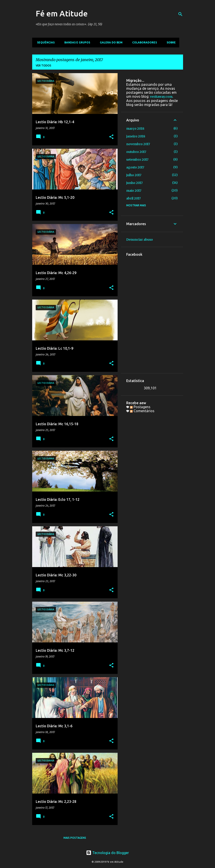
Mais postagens (75, 838)
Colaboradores (143, 42)
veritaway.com (161, 97)
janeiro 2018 (136, 136)
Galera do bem (110, 42)
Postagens (140, 407)
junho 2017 (134, 183)
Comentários (142, 411)
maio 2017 (134, 191)
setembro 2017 (137, 160)
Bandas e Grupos (76, 42)
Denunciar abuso (140, 240)
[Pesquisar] (180, 14)
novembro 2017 (138, 144)
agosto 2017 (135, 167)
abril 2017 (133, 198)
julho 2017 (134, 175)
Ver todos (43, 65)
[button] (111, 137)
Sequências (44, 42)
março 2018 (135, 129)
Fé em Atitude (62, 13)
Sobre (170, 42)
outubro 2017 (136, 152)
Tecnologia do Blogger (107, 853)
